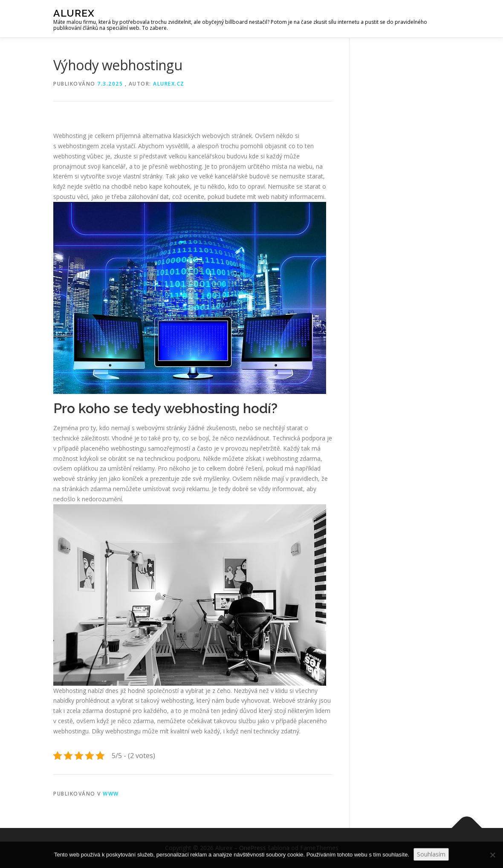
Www (111, 794)
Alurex (74, 13)
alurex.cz (169, 84)
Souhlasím (431, 854)
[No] (492, 855)
